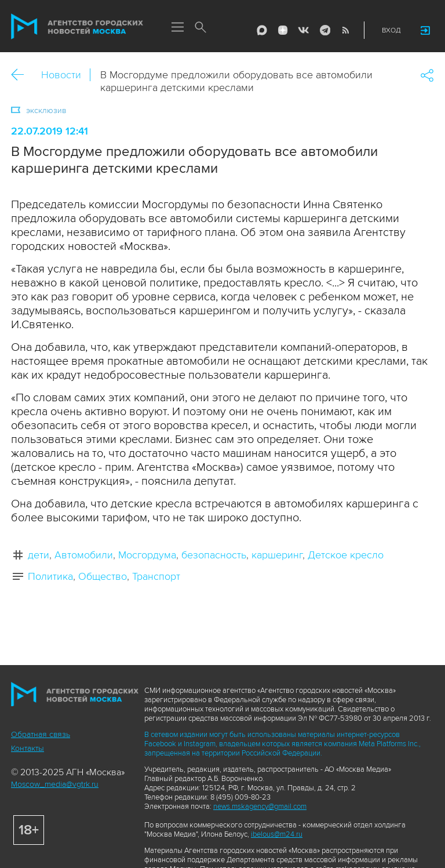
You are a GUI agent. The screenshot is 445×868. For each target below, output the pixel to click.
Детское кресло (346, 555)
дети (39, 555)
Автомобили (84, 555)
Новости (61, 75)
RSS (345, 30)
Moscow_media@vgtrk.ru (55, 784)
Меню (177, 28)
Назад (22, 75)
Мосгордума (147, 555)
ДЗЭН (283, 30)
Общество (103, 576)
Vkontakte (304, 30)
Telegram (324, 30)
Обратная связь (41, 734)
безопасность (214, 555)
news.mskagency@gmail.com (260, 807)
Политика (50, 576)
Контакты (28, 748)
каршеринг (277, 555)
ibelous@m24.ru (277, 834)
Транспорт (156, 576)
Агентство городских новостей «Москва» (77, 27)
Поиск (200, 28)
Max (262, 30)
